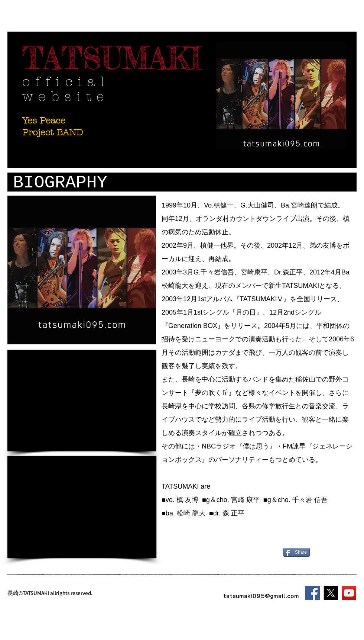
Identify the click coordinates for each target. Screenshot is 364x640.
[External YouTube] (82, 401)
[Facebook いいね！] (327, 553)
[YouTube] (349, 593)
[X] (331, 593)
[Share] (297, 552)
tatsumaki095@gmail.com (261, 596)
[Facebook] (313, 593)
